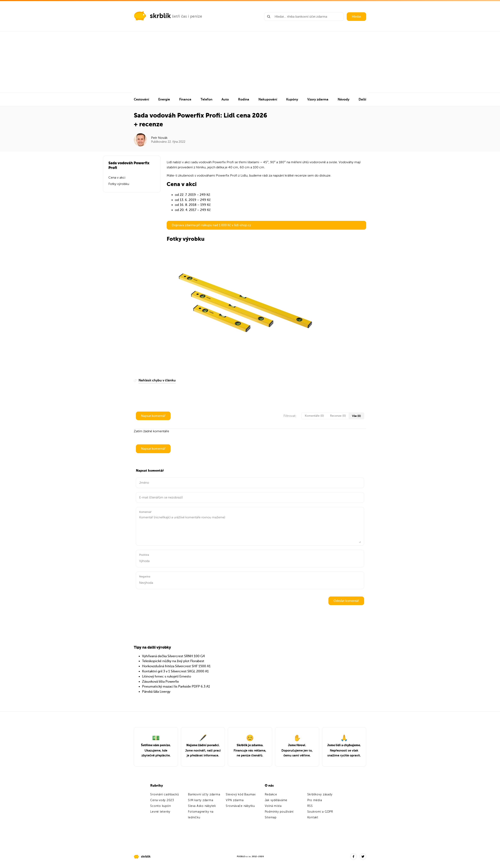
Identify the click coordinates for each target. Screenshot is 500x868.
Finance (185, 99)
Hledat (356, 17)
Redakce (271, 794)
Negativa (145, 577)
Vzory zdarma (318, 99)
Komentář (145, 512)
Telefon (206, 99)
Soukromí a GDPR (320, 812)
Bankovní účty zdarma (204, 794)
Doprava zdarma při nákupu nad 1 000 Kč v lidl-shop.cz (211, 225)
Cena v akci (117, 178)
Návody (343, 99)
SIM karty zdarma (201, 800)
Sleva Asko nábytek (202, 806)
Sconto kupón (161, 806)
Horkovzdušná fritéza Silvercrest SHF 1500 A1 (176, 666)
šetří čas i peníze (187, 16)
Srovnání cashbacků (165, 794)
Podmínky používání (279, 812)
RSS (310, 806)
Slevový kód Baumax (241, 794)
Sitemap (271, 817)
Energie (164, 99)
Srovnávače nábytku (240, 806)
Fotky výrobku (119, 184)
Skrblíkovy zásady (320, 794)
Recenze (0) (338, 416)
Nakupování (268, 99)
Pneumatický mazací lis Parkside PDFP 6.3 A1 (176, 687)
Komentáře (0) (314, 416)
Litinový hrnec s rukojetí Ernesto (167, 676)
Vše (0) (356, 416)
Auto (225, 99)
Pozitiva (144, 555)
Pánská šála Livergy (156, 692)
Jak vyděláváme (276, 800)
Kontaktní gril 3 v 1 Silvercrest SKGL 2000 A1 (175, 671)
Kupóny (292, 99)
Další (362, 99)
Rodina (244, 99)
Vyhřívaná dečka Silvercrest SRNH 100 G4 (173, 656)
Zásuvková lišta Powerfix (160, 682)
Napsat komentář (153, 416)
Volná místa (273, 806)
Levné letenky (160, 812)
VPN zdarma (235, 800)
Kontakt (313, 817)
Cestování (141, 99)
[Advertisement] (250, 62)
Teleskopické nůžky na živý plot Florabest (173, 661)
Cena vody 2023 (162, 800)
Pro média (315, 800)
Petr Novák (159, 138)
